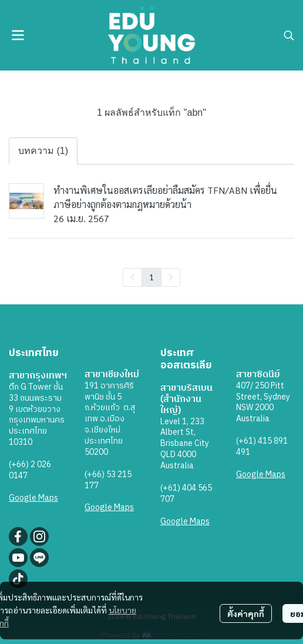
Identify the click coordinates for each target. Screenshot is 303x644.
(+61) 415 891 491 (262, 447)
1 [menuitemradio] (151, 277)
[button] (289, 35)
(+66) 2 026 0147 (30, 470)
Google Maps (33, 498)
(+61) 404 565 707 (186, 494)
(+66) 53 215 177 (108, 480)
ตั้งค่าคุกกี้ (246, 613)
